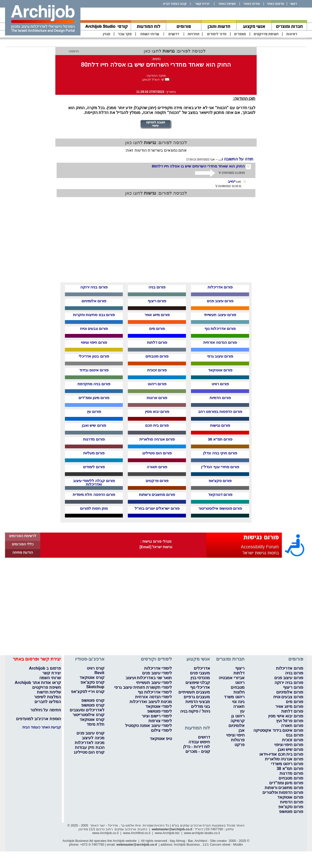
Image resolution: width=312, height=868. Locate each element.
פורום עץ (94, 411)
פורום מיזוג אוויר (157, 315)
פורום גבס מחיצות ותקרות (94, 315)
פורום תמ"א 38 (220, 439)
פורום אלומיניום (94, 301)
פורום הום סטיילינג (157, 453)
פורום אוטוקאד (220, 370)
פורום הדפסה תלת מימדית (94, 494)
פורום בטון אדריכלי (94, 356)
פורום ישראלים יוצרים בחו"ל (157, 508)
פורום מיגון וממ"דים (94, 398)
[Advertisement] (190, 243)
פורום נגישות (220, 425)
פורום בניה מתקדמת (94, 384)
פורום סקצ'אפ (220, 481)
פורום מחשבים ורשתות (157, 494)
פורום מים (157, 329)
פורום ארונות (157, 398)
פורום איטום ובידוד (94, 370)
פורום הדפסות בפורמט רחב (220, 411)
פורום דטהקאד (220, 494)
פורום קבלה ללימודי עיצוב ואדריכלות (94, 482)
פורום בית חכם (157, 425)
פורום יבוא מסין (157, 411)
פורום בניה (157, 287)
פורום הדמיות (220, 398)
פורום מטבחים (157, 356)
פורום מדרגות (94, 439)
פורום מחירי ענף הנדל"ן (220, 467)
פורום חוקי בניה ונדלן (220, 453)
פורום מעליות (94, 453)
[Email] (146, 547)
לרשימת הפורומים (23, 536)
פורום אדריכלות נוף (220, 329)
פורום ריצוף (157, 301)
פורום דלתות (157, 342)
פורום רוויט (220, 384)
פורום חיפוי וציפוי (94, 342)
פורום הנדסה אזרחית (220, 342)
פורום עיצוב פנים (220, 301)
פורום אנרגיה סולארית (157, 439)
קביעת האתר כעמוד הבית (42, 727)
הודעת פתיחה (23, 552)
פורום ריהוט (157, 384)
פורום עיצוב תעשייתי (220, 315)
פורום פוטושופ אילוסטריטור (220, 508)
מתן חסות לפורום (94, 508)
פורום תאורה (157, 467)
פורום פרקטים (157, 481)
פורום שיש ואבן (94, 425)
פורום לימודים (94, 467)
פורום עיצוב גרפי (220, 356)
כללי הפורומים (23, 544)
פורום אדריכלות (220, 287)
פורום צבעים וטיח (94, 329)
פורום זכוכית (157, 370)
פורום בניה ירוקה (94, 287)
